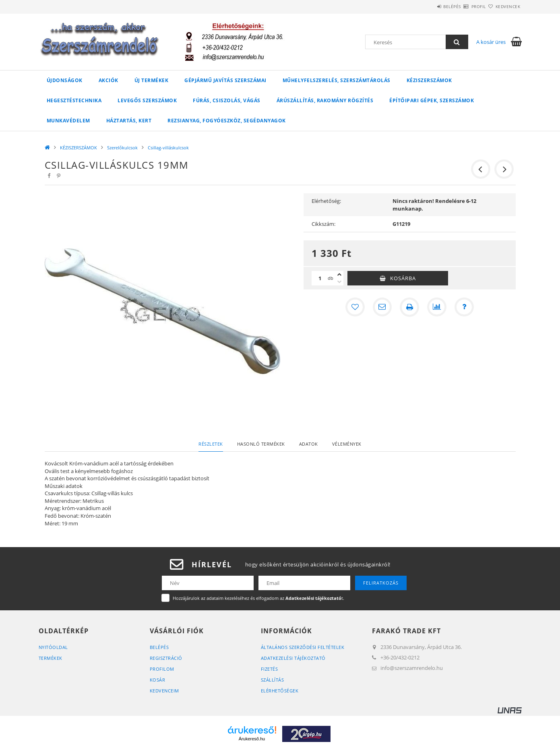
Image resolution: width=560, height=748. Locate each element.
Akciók (108, 80)
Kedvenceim (164, 691)
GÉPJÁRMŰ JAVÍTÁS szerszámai (225, 80)
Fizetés (270, 669)
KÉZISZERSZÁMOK (429, 80)
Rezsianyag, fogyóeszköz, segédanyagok (227, 121)
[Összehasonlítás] (437, 307)
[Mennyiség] (320, 278)
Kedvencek (503, 6)
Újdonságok (65, 80)
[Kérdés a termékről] (464, 307)
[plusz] (339, 275)
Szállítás (273, 680)
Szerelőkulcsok (122, 148)
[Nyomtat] (409, 307)
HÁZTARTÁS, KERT (129, 121)
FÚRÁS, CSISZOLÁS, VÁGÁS (227, 100)
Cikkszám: (323, 224)
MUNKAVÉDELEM (68, 121)
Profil (465, 6)
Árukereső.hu (252, 739)
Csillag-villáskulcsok (168, 148)
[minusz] (339, 282)
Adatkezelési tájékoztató (293, 658)
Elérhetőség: (326, 201)
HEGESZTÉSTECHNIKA (74, 100)
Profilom (162, 669)
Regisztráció (166, 658)
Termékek (51, 658)
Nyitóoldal (53, 647)
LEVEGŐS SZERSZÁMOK (147, 100)
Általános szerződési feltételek (303, 647)
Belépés (429, 6)
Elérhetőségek (280, 691)
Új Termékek (152, 80)
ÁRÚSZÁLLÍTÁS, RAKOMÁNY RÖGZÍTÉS (325, 100)
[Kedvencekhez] (355, 307)
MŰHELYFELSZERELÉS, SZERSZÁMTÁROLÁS (337, 80)
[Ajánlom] (382, 307)
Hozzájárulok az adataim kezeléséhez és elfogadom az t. (258, 598)
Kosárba (403, 278)
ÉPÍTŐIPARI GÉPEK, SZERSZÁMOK (432, 100)
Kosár (158, 680)
